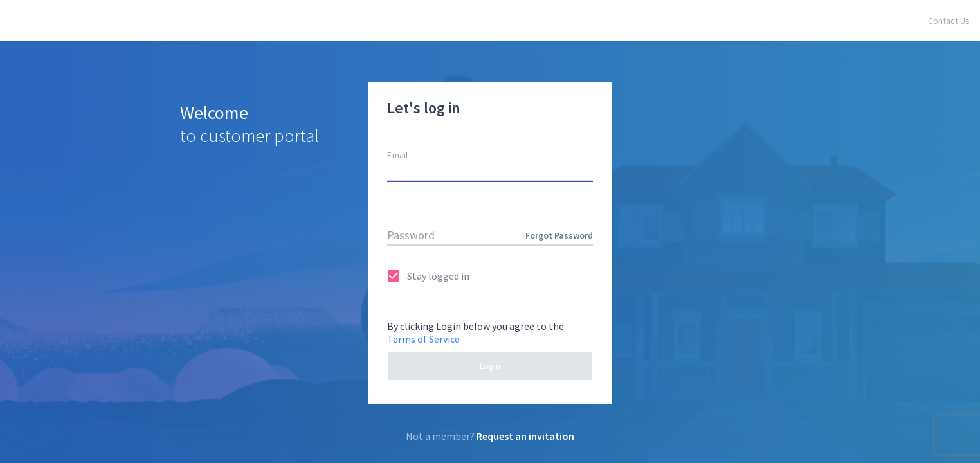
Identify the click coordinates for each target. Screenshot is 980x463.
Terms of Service (423, 339)
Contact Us (949, 21)
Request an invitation (525, 436)
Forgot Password (559, 235)
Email (397, 155)
